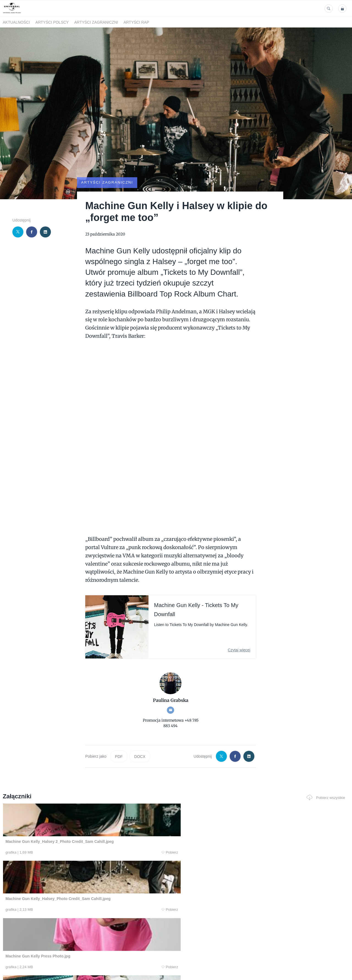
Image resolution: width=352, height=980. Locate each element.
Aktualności (16, 22)
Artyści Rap (136, 22)
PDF (119, 741)
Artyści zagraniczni (96, 22)
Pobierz (75, 837)
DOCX (140, 741)
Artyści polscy (52, 22)
